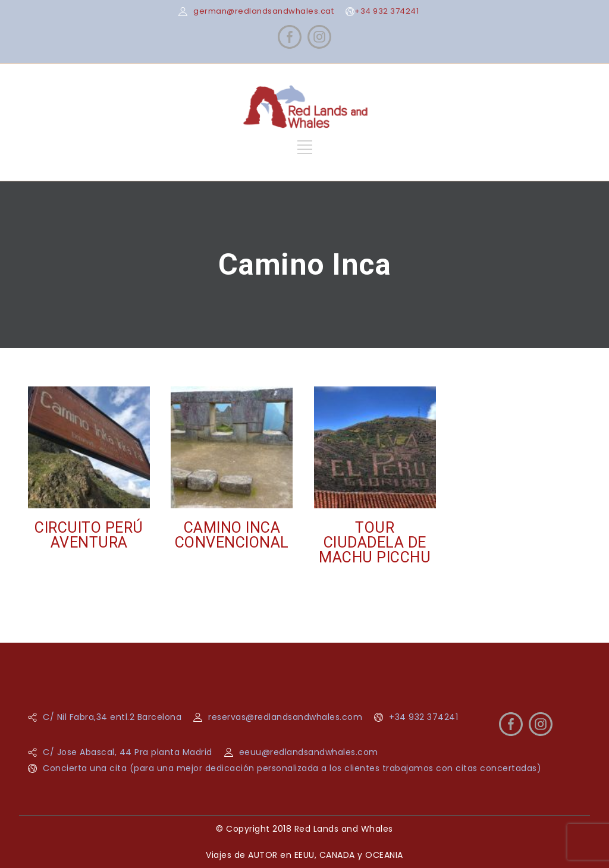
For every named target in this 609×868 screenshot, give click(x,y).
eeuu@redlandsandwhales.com (309, 752)
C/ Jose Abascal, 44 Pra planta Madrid (128, 752)
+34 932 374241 (387, 11)
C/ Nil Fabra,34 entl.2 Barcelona (112, 717)
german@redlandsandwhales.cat (263, 11)
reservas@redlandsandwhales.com (285, 717)
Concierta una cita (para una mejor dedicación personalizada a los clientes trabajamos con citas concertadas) (292, 768)
